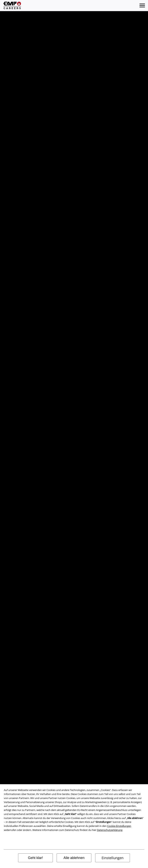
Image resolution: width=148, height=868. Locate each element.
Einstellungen (113, 858)
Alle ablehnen (74, 858)
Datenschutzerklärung (110, 830)
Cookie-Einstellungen (119, 826)
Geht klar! (35, 858)
